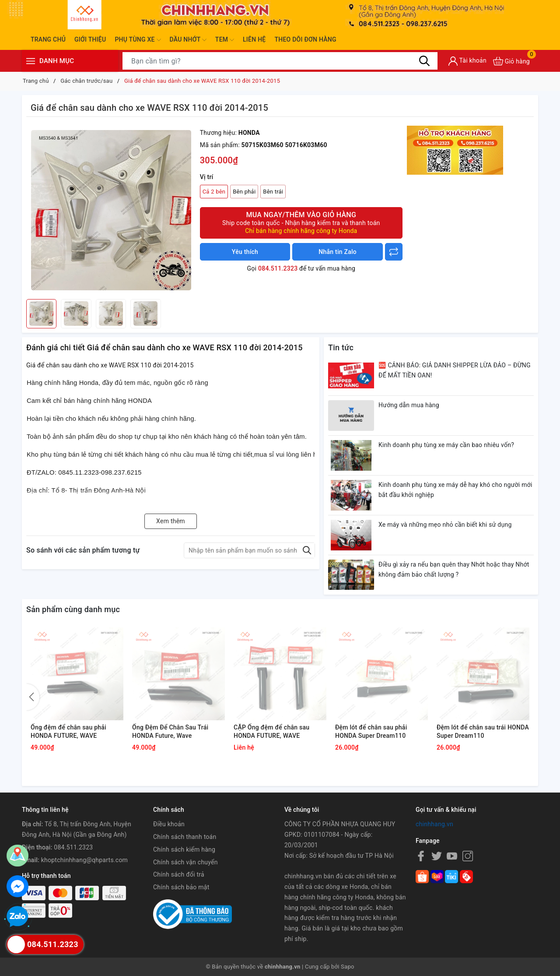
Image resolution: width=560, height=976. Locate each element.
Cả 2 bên (214, 192)
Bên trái (273, 192)
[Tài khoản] (467, 61)
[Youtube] (452, 856)
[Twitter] (437, 856)
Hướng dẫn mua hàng (409, 405)
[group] (111, 210)
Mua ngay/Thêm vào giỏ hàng (301, 223)
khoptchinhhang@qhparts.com (84, 860)
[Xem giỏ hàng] (511, 61)
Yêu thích (245, 252)
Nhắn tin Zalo (338, 252)
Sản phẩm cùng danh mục (73, 609)
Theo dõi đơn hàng (305, 39)
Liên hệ (254, 39)
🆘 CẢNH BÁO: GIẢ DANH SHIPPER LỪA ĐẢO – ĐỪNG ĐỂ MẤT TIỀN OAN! (455, 370)
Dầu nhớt (188, 40)
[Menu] (31, 61)
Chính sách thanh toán (185, 837)
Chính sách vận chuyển (185, 862)
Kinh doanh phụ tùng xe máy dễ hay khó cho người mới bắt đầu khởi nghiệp (455, 490)
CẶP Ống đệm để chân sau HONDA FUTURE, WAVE (271, 732)
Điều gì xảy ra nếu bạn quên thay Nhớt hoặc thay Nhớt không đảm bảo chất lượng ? (454, 570)
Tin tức (341, 347)
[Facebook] (421, 856)
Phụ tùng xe (138, 40)
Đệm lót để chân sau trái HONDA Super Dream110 (483, 732)
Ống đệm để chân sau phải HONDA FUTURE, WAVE (68, 732)
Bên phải (244, 192)
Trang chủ (48, 39)
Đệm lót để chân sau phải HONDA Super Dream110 (371, 732)
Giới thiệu (90, 39)
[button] (33, 697)
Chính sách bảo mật (181, 887)
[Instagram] (468, 856)
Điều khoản (169, 824)
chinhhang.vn (434, 824)
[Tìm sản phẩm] (280, 61)
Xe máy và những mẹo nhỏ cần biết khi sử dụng (445, 525)
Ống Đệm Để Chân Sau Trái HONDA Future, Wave (170, 732)
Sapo (348, 967)
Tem (225, 40)
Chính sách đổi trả (179, 874)
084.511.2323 (278, 268)
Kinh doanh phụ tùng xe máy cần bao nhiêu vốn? (446, 445)
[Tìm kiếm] (424, 61)
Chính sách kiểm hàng (184, 849)
